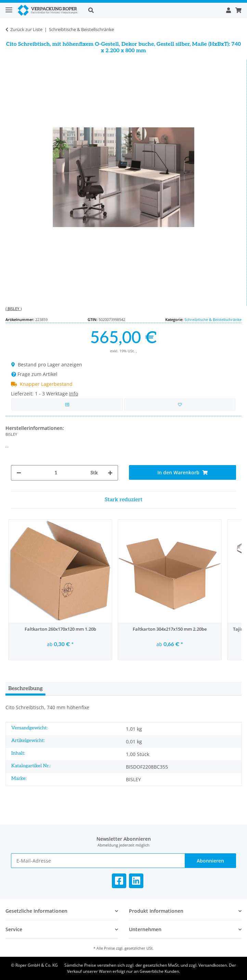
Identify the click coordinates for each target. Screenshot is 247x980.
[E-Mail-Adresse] (98, 861)
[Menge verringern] (19, 473)
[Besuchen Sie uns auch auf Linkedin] (136, 881)
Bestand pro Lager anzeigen (47, 365)
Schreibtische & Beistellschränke (213, 319)
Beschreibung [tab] (25, 689)
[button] (153, 10)
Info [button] (74, 394)
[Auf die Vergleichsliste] (67, 404)
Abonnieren (210, 861)
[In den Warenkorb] (183, 472)
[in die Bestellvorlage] (180, 404)
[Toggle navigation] (9, 7)
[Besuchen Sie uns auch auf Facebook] (119, 881)
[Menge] (56, 473)
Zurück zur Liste (26, 29)
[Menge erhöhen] (110, 473)
